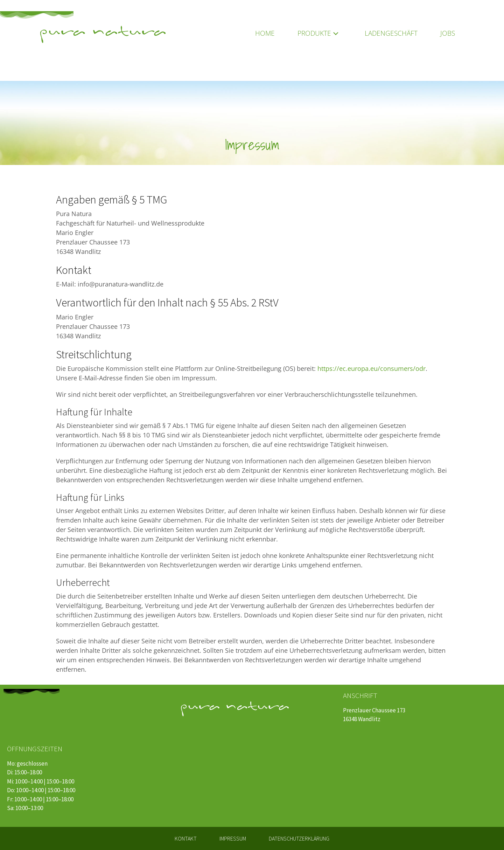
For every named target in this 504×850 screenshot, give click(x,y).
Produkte (320, 33)
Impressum (233, 838)
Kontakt (186, 838)
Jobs (448, 33)
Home (265, 33)
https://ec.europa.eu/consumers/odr (372, 368)
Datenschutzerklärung (299, 838)
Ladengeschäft (391, 33)
